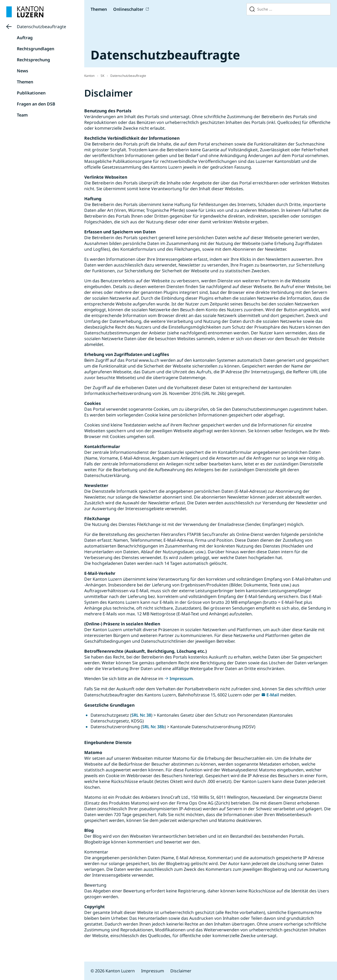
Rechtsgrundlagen (36, 49)
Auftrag (25, 38)
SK (102, 76)
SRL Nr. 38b (153, 727)
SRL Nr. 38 (141, 715)
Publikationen (31, 93)
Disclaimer (181, 971)
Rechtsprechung (33, 60)
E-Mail (273, 695)
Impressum (181, 679)
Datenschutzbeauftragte (41, 27)
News (23, 71)
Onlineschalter (128, 9)
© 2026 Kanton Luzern (113, 971)
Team (22, 115)
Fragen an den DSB (36, 104)
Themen (99, 9)
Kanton (89, 76)
